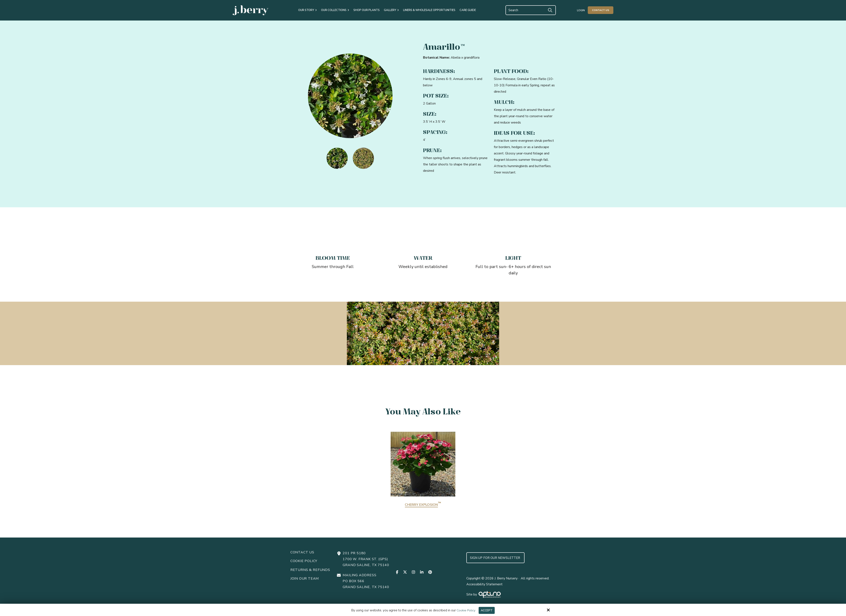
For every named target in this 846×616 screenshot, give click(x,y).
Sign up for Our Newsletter (495, 558)
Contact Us (601, 10)
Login (581, 10)
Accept (487, 610)
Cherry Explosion (423, 505)
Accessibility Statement (484, 584)
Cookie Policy (466, 610)
